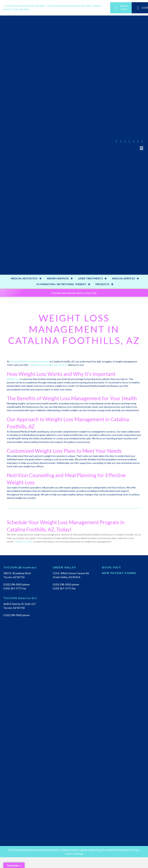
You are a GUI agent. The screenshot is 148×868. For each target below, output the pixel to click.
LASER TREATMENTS (90, 278)
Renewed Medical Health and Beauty (30, 361)
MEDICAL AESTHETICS (24, 278)
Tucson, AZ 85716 (14, 577)
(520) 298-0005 (24, 6)
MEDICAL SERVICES (123, 278)
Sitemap (79, 854)
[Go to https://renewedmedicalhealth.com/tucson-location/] (25, 568)
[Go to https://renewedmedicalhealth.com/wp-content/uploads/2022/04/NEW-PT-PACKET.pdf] (123, 574)
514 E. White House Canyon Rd (71, 573)
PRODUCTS (102, 284)
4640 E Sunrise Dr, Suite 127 (20, 604)
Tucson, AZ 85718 (14, 608)
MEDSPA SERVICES (58, 278)
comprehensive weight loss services (48, 365)
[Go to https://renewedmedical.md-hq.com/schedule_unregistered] (123, 568)
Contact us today (24, 542)
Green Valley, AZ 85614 (67, 577)
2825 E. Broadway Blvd (17, 573)
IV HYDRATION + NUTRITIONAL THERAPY (61, 284)
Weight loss (13, 379)
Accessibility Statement (116, 850)
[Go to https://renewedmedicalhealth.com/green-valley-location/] (74, 568)
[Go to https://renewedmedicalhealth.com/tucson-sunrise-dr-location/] (25, 599)
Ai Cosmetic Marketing (88, 850)
